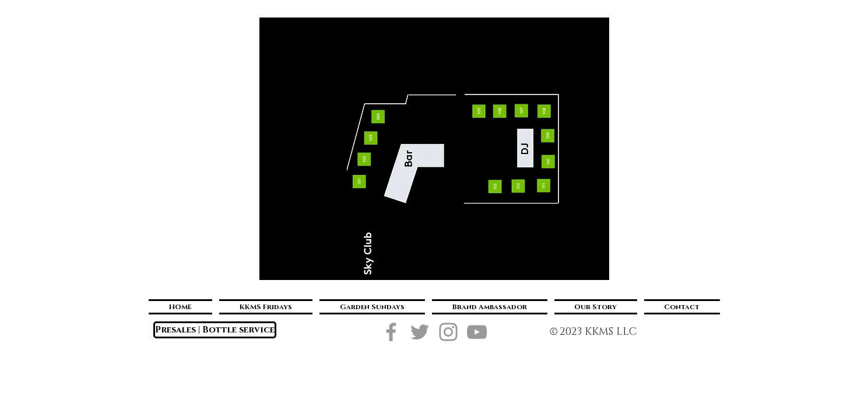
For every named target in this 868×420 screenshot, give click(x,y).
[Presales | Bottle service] (215, 330)
